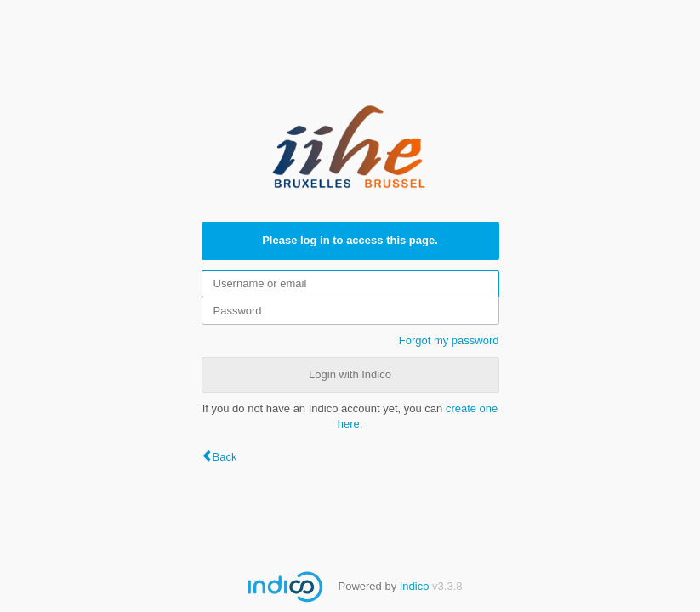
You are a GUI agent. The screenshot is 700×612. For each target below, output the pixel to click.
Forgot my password (449, 340)
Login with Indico (350, 374)
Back (225, 457)
